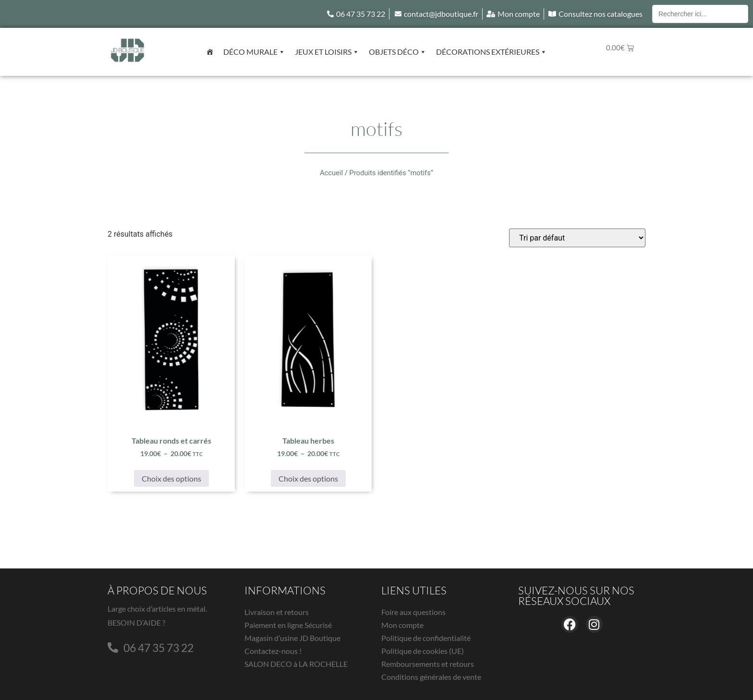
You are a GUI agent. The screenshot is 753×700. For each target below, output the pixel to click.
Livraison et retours (277, 612)
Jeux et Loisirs (327, 52)
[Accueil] (210, 52)
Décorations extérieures (492, 52)
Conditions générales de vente (431, 677)
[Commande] (577, 238)
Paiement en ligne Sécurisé (288, 625)
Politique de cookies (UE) (423, 651)
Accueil (331, 173)
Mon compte (402, 625)
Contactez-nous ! (273, 651)
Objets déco (398, 52)
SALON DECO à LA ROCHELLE (296, 664)
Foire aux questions (413, 612)
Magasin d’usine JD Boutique (292, 638)
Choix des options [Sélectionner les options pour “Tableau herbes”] (308, 478)
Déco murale (254, 52)
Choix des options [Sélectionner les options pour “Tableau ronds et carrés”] (171, 478)
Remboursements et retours (428, 664)
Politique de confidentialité (426, 638)
